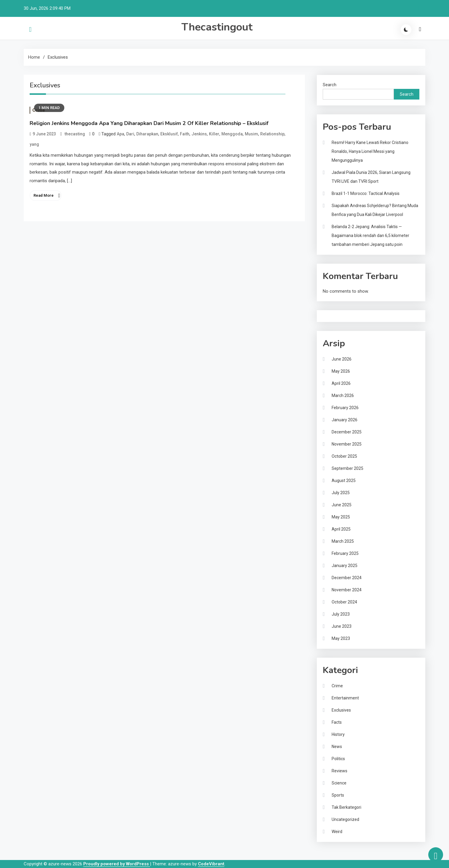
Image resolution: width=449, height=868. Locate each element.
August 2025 (344, 481)
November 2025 (347, 444)
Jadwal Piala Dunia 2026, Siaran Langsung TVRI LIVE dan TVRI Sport (371, 177)
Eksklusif (169, 134)
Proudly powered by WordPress (117, 864)
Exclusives (341, 710)
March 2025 (343, 541)
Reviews (339, 771)
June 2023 (342, 626)
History (338, 734)
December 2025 (347, 432)
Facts (337, 722)
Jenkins (199, 134)
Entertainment (345, 698)
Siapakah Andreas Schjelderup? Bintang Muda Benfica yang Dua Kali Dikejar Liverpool (375, 210)
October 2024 (344, 602)
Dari (130, 134)
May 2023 (341, 638)
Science (339, 783)
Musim (251, 134)
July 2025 (341, 493)
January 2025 (345, 566)
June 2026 (342, 359)
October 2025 (344, 456)
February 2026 (345, 408)
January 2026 (345, 420)
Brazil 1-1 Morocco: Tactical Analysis (366, 193)
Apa (120, 134)
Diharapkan (147, 134)
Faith (185, 134)
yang (34, 144)
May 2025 (341, 517)
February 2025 (345, 553)
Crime (337, 686)
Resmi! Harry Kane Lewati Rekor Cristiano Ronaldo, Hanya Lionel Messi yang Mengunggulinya (370, 151)
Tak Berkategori (346, 807)
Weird (337, 832)
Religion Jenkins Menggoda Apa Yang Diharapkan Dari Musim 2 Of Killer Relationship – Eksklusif (149, 123)
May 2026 (341, 371)
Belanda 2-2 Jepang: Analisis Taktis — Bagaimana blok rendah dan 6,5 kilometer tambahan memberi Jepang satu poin (370, 236)
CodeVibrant (211, 864)
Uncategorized (345, 819)
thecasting (75, 134)
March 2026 (343, 395)
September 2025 (347, 468)
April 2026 (341, 383)
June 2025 (342, 505)
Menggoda (232, 134)
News (337, 747)
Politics (338, 759)
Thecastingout (217, 27)
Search (330, 85)
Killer (214, 134)
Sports (338, 795)
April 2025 (341, 529)
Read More (44, 195)
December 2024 (347, 578)
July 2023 (341, 614)
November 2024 (347, 590)
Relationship (272, 134)
